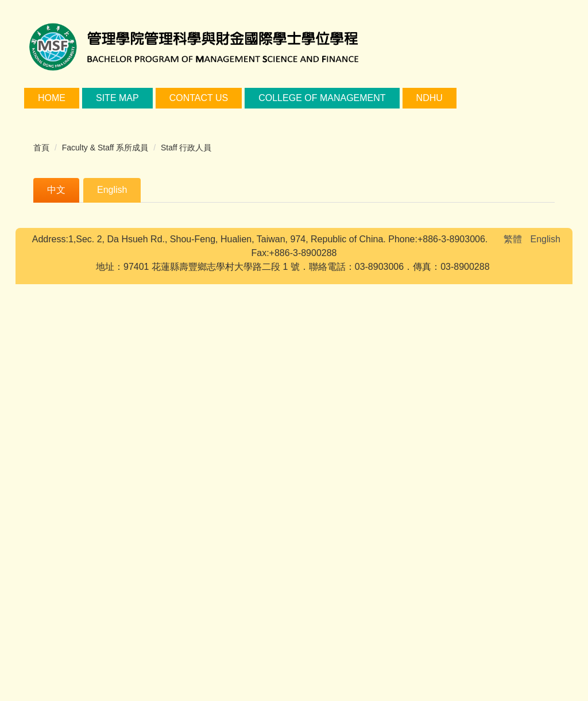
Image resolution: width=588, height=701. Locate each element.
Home (52, 98)
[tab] (56, 190)
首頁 (41, 148)
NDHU (430, 98)
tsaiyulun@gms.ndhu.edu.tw (207, 493)
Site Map (117, 98)
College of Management (322, 98)
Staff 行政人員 (186, 148)
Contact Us (199, 98)
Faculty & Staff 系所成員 (105, 148)
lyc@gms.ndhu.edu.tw (200, 282)
